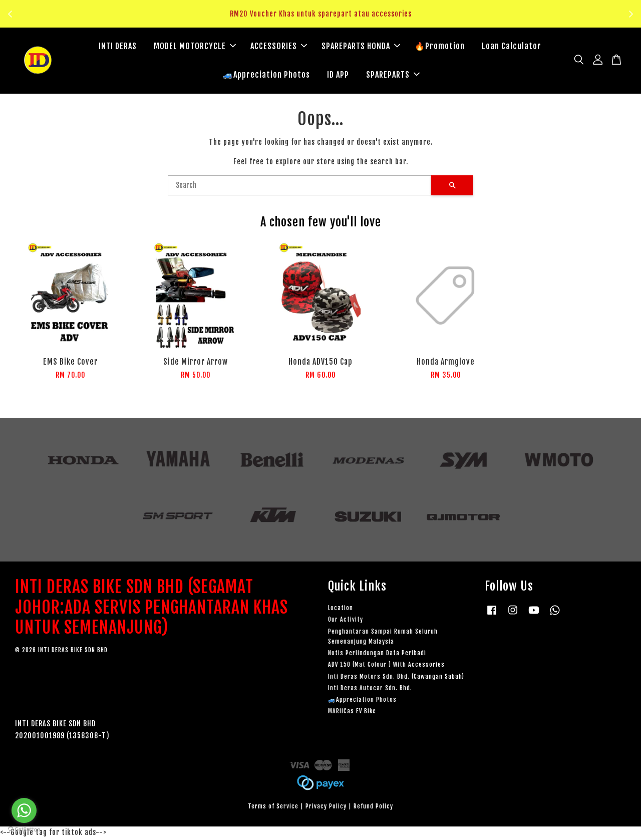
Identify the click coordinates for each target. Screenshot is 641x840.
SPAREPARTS (393, 75)
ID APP (338, 75)
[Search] (299, 187)
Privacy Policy (326, 808)
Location (341, 609)
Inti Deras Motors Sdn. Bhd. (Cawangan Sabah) (396, 678)
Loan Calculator (512, 47)
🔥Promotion (440, 47)
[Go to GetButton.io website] (24, 830)
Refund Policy (373, 808)
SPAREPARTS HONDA (361, 47)
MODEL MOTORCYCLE (195, 47)
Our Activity (346, 621)
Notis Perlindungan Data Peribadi (377, 654)
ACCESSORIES (279, 47)
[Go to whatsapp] (24, 810)
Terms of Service (273, 808)
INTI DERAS (118, 47)
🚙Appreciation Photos (266, 75)
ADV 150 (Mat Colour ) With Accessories (386, 666)
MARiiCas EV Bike (352, 713)
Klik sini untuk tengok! (323, 20)
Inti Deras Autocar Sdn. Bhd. (370, 689)
